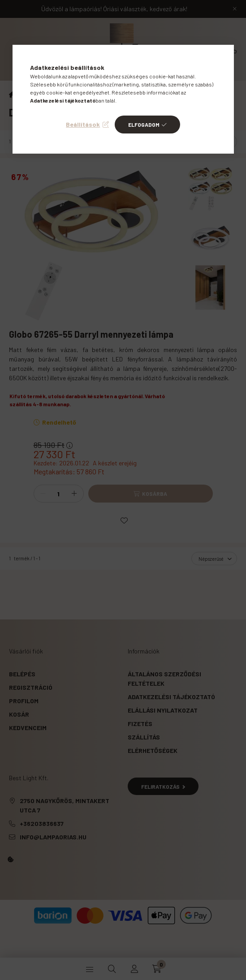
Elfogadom (144, 125)
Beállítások (83, 124)
